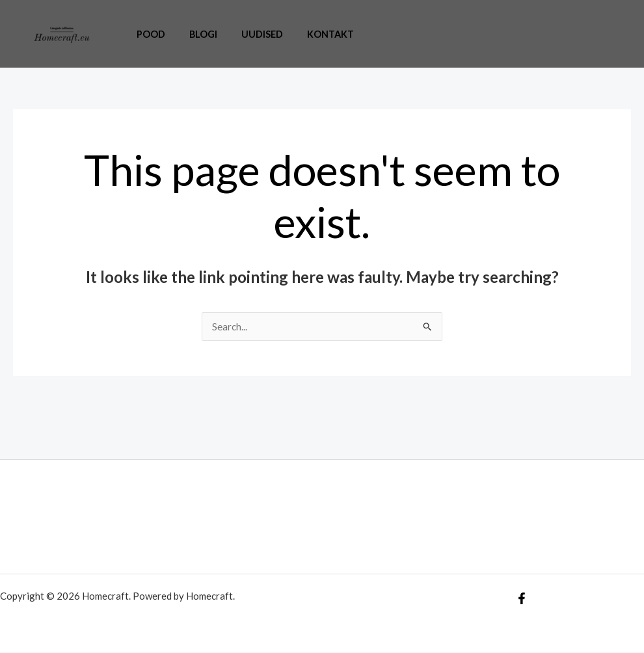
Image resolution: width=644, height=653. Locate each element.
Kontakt (312, 34)
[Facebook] (522, 599)
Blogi (195, 34)
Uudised (248, 34)
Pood (148, 34)
